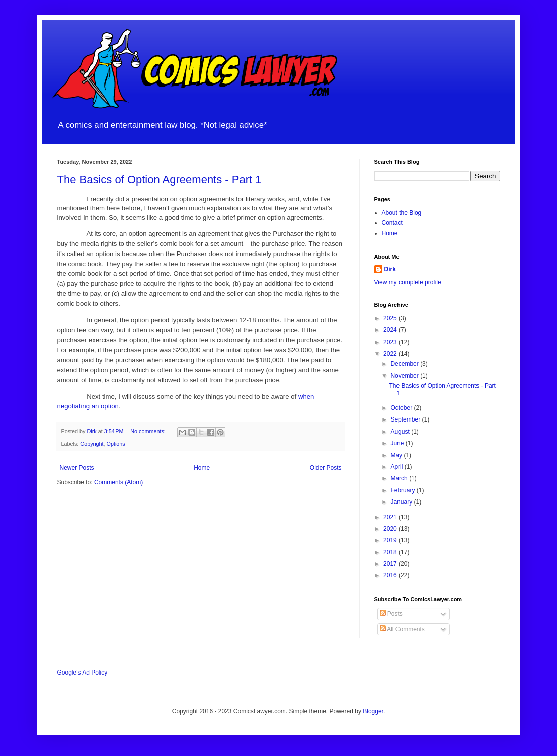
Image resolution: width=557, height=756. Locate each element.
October (402, 408)
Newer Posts (77, 468)
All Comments (402, 629)
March (400, 478)
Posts (391, 614)
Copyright (92, 444)
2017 (391, 564)
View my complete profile (408, 282)
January (402, 502)
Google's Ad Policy (83, 673)
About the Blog (402, 213)
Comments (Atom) (118, 482)
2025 (391, 318)
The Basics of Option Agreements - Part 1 (160, 179)
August (401, 432)
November (405, 376)
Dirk (390, 269)
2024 (391, 330)
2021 (391, 517)
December (405, 364)
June (398, 443)
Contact (392, 223)
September (406, 419)
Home (202, 468)
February (403, 490)
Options (116, 444)
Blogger (373, 711)
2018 (391, 552)
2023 (391, 342)
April (397, 467)
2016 (391, 575)
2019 (391, 540)
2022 (391, 354)
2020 (391, 529)
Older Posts (326, 468)
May (397, 455)
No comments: (149, 431)
